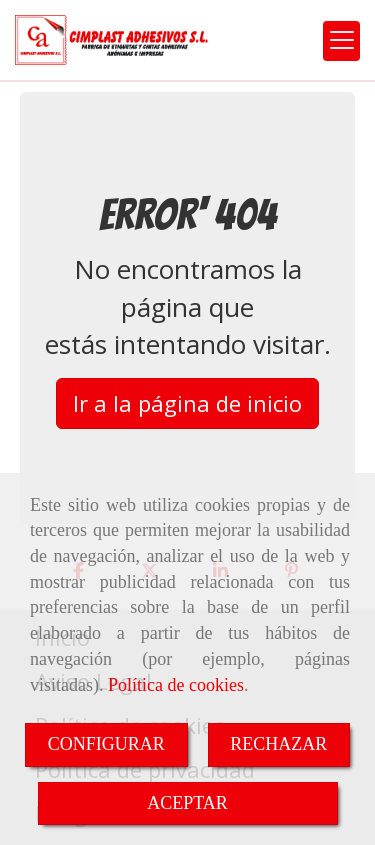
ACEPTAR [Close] (187, 803)
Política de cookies (176, 685)
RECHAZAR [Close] (278, 744)
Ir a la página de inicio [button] (187, 403)
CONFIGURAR (106, 744)
